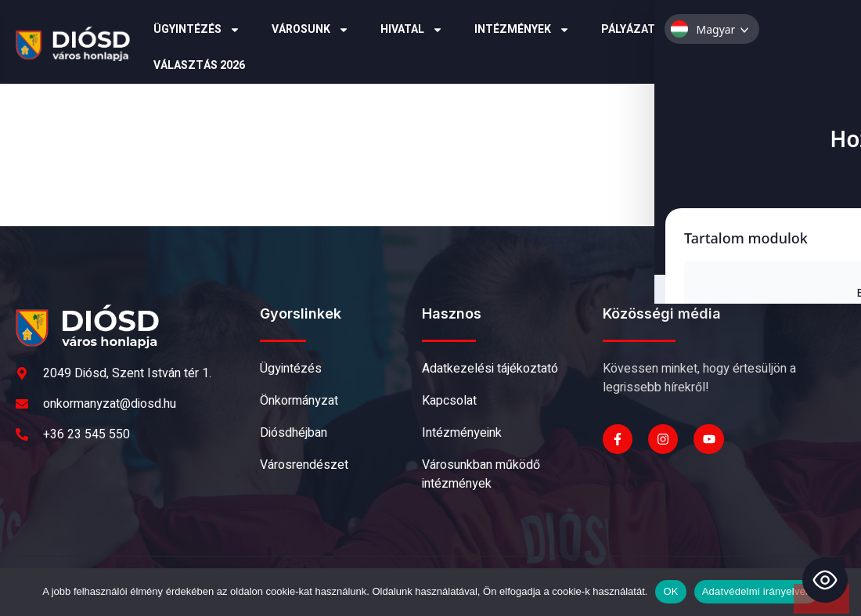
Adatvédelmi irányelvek (757, 591)
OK (670, 591)
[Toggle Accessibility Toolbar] (825, 580)
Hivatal (412, 30)
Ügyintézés (197, 30)
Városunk (310, 30)
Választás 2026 (199, 65)
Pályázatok (645, 30)
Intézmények (522, 30)
